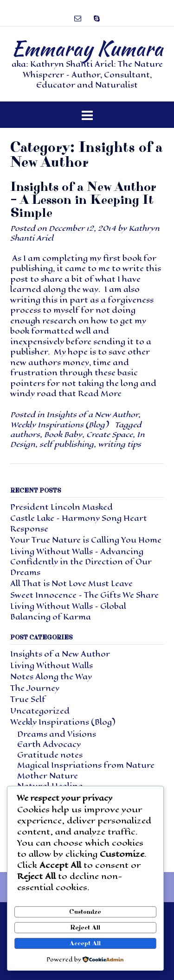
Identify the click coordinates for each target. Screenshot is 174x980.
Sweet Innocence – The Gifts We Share (84, 595)
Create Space (110, 434)
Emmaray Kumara (87, 48)
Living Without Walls (52, 666)
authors (25, 434)
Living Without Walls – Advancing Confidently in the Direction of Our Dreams (81, 562)
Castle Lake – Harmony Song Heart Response (79, 524)
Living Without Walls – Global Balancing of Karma (68, 612)
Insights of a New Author (92, 414)
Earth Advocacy (49, 744)
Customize (85, 912)
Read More (100, 394)
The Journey (35, 688)
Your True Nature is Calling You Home (86, 540)
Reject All (85, 928)
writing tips (119, 444)
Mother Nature (48, 776)
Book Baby (63, 434)
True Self (28, 699)
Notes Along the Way (51, 677)
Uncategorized (40, 711)
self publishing (67, 444)
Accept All (85, 943)
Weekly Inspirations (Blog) (59, 425)
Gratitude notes (50, 755)
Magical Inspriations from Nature (86, 765)
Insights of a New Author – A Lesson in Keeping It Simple (83, 200)
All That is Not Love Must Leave (71, 584)
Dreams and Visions (57, 734)
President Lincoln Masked (61, 507)
